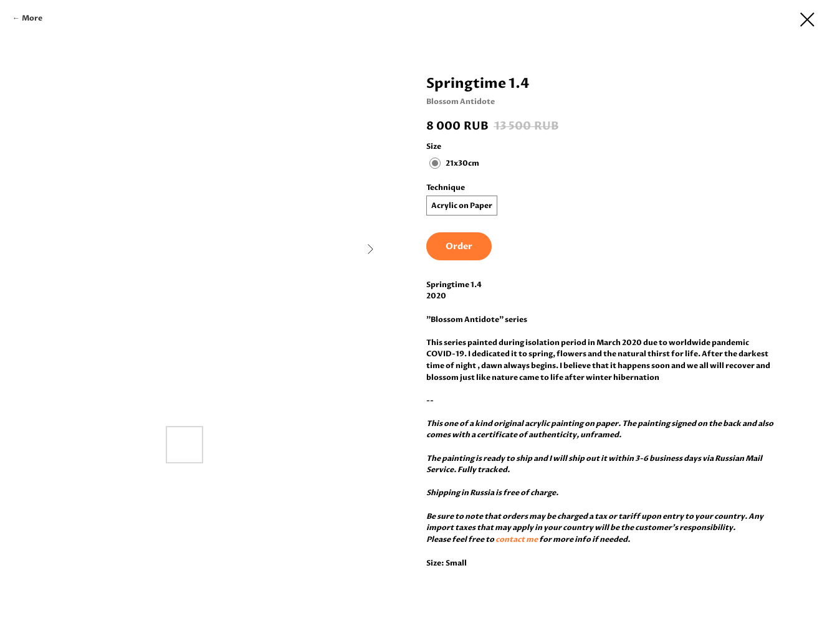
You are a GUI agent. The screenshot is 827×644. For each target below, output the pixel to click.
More (32, 18)
